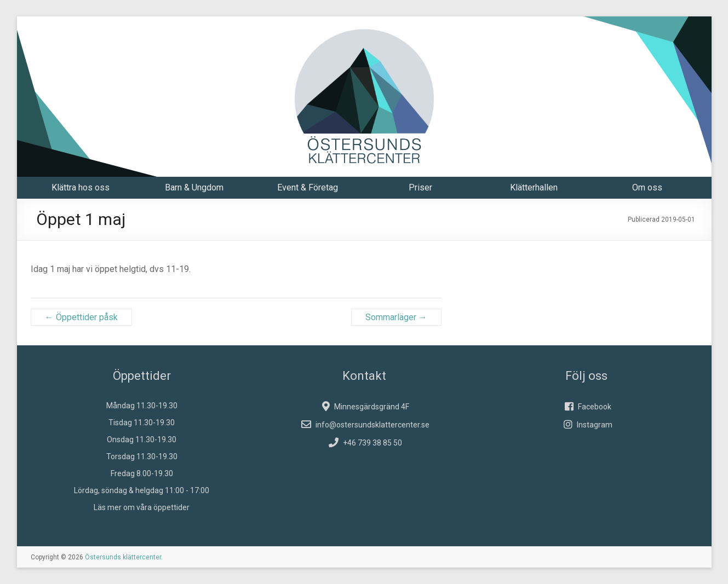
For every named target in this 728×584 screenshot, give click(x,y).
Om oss (647, 187)
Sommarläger (396, 317)
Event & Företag (308, 187)
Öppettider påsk (81, 317)
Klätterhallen (534, 187)
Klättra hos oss (81, 187)
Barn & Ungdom (194, 187)
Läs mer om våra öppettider (142, 507)
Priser (420, 187)
